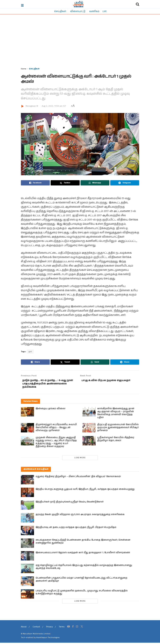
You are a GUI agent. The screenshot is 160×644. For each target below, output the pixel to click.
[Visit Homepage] (78, 4)
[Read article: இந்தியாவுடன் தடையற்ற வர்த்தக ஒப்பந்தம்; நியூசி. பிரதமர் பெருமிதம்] (27, 532)
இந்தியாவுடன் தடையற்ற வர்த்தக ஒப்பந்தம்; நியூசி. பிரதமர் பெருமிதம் (76, 529)
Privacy (49, 628)
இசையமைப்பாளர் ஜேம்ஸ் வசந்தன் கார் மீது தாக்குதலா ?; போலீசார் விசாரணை (83, 554)
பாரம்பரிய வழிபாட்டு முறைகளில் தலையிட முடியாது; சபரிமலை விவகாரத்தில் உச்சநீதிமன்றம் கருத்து (82, 594)
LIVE (105, 11)
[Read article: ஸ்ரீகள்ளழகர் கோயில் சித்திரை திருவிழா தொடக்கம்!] (89, 442)
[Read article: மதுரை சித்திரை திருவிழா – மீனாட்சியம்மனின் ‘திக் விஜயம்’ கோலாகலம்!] (27, 481)
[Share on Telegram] (125, 183)
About (24, 628)
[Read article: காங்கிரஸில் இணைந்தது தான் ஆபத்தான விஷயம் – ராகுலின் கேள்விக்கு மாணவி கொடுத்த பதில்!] (89, 413)
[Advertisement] (80, 42)
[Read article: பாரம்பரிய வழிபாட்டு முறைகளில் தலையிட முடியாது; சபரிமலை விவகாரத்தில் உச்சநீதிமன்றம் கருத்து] (27, 595)
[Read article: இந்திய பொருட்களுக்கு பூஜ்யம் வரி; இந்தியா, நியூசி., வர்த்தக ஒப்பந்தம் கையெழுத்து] (27, 494)
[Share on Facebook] (35, 183)
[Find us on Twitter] (82, 628)
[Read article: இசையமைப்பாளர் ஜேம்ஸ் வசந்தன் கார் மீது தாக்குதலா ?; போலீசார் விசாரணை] (27, 557)
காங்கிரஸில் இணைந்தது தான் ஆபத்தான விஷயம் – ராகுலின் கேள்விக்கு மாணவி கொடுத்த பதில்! (116, 414)
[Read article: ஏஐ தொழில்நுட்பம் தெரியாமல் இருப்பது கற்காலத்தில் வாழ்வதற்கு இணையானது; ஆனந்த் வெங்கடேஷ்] (27, 570)
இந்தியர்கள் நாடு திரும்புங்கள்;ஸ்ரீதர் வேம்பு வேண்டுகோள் (70, 503)
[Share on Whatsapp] (95, 183)
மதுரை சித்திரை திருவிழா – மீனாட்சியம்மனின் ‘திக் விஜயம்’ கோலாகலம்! (78, 478)
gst (30, 352)
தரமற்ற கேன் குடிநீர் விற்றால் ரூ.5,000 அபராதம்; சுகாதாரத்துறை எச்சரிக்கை (80, 516)
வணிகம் (94, 11)
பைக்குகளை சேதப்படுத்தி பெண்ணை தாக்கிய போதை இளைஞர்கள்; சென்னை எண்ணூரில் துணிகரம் (83, 543)
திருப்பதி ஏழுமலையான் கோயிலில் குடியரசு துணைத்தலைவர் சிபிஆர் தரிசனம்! (118, 429)
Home (24, 69)
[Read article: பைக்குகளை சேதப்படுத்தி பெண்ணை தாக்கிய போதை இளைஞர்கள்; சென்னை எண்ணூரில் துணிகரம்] (27, 544)
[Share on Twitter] (65, 183)
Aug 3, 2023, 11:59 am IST (54, 106)
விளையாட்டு (78, 11)
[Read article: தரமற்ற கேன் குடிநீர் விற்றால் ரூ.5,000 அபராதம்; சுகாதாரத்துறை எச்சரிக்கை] (27, 519)
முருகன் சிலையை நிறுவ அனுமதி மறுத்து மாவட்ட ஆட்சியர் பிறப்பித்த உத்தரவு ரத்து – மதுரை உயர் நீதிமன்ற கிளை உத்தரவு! (56, 443)
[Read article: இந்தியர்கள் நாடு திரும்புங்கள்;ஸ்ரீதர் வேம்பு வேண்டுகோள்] (27, 506)
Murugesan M (32, 106)
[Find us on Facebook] (73, 628)
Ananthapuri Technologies (48, 639)
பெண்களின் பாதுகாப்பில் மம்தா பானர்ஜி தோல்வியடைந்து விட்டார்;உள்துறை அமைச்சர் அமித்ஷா (81, 581)
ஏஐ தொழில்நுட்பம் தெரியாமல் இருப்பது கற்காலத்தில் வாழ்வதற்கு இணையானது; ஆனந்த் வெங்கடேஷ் (84, 568)
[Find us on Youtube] (69, 628)
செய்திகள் (60, 11)
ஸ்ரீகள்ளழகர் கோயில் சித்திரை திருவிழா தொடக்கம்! (116, 440)
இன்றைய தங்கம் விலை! (51, 410)
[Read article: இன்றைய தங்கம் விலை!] (27, 413)
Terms (62, 628)
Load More (80, 459)
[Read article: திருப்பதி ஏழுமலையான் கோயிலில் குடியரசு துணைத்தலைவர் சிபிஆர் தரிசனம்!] (89, 429)
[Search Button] (137, 4)
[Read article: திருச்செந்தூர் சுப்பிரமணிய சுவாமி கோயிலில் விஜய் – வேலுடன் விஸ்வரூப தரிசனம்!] (27, 429)
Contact (36, 628)
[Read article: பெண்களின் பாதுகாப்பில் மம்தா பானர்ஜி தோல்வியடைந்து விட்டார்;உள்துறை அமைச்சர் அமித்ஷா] (27, 583)
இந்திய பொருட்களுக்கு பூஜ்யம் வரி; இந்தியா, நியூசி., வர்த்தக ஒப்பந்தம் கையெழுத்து (85, 490)
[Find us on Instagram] (77, 628)
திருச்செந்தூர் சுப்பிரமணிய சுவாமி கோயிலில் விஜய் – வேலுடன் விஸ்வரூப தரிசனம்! (56, 429)
